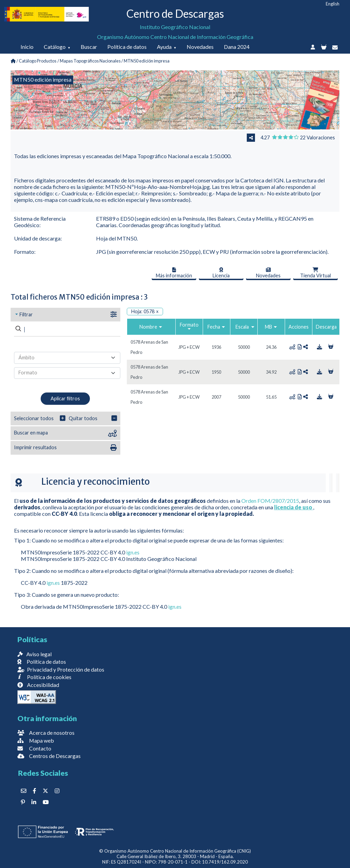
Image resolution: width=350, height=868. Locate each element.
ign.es (133, 552)
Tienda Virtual (315, 273)
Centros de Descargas (49, 756)
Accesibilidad (38, 685)
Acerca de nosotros (46, 733)
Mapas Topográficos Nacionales (90, 61)
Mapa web (36, 740)
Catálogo (55, 47)
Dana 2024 (237, 47)
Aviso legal (35, 654)
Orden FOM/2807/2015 (270, 501)
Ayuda (164, 47)
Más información (174, 273)
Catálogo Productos (38, 61)
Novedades (200, 47)
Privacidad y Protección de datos (61, 669)
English (333, 4)
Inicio (27, 47)
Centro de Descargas (175, 13)
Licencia (221, 273)
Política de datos (127, 47)
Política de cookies (44, 677)
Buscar (89, 47)
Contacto (34, 748)
